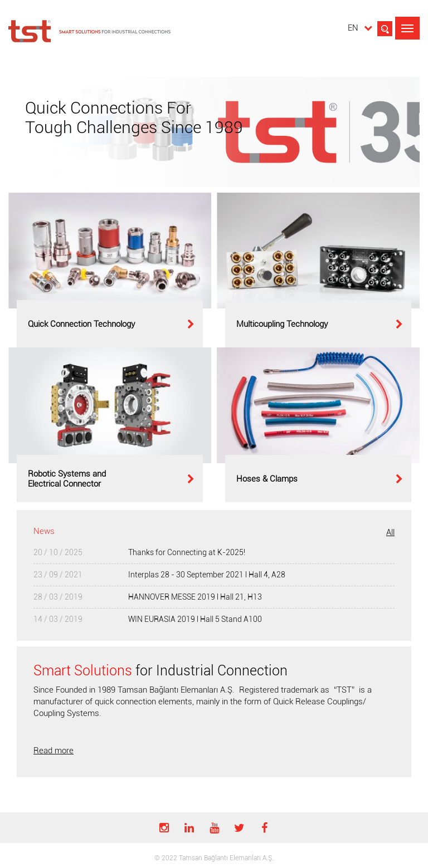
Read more (53, 751)
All (390, 532)
